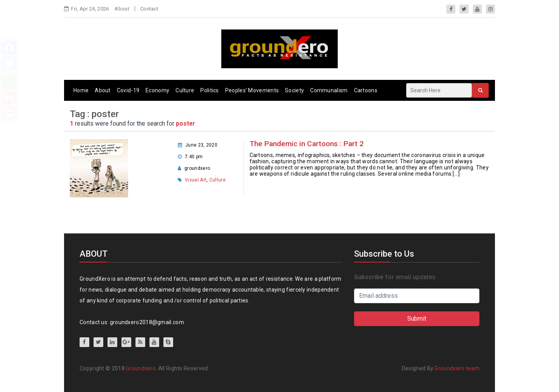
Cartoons (366, 90)
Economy (157, 90)
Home (81, 90)
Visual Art (196, 180)
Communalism (329, 90)
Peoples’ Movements (252, 90)
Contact (149, 9)
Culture (185, 90)
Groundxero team (457, 368)
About (122, 9)
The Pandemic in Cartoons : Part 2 (307, 144)
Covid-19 (128, 90)
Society (294, 90)
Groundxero (141, 368)
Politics (209, 90)
